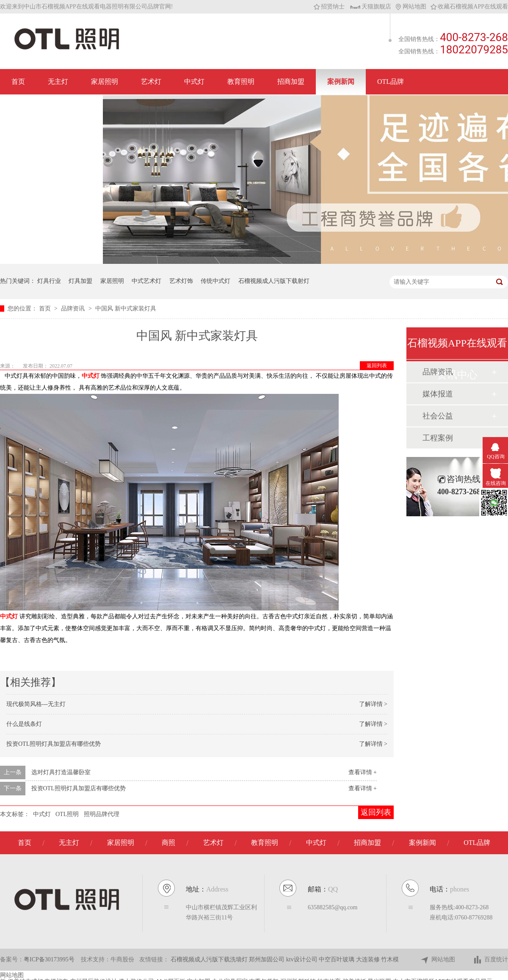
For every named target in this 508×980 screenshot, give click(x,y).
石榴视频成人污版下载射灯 (274, 281)
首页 (18, 82)
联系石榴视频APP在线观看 (51, 107)
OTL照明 (67, 814)
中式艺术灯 (146, 281)
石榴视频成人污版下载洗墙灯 (210, 959)
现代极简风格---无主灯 (36, 704)
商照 (168, 843)
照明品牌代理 (102, 814)
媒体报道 (438, 394)
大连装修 (369, 959)
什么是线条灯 (24, 724)
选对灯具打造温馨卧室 (61, 772)
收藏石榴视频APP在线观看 (469, 7)
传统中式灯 (215, 281)
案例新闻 (341, 82)
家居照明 (105, 82)
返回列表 (377, 365)
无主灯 (58, 82)
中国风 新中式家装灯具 (126, 309)
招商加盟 (291, 82)
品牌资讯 (74, 309)
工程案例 (438, 438)
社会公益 (438, 416)
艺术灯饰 (181, 281)
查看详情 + (363, 772)
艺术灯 (151, 82)
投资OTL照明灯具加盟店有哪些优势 (54, 744)
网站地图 (411, 7)
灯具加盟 (80, 281)
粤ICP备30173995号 (49, 959)
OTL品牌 (391, 82)
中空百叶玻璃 (337, 959)
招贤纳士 (329, 7)
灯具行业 (49, 281)
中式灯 (194, 82)
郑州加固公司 (268, 959)
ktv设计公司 (302, 959)
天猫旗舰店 (371, 7)
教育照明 (241, 82)
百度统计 (490, 960)
